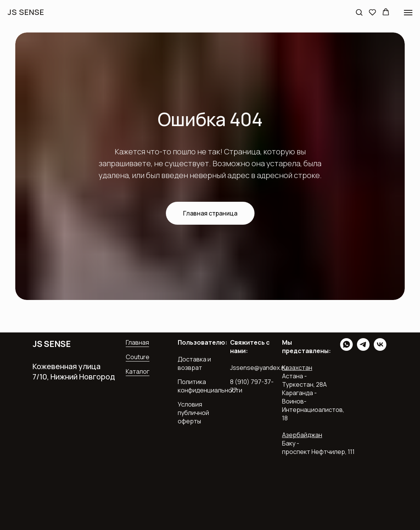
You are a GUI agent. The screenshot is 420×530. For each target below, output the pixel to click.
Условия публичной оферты (193, 413)
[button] (359, 12)
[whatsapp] (346, 349)
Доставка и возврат (194, 363)
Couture (138, 357)
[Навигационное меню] (408, 13)
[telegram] (363, 349)
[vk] (380, 349)
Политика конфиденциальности (210, 386)
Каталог (138, 371)
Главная (137, 342)
